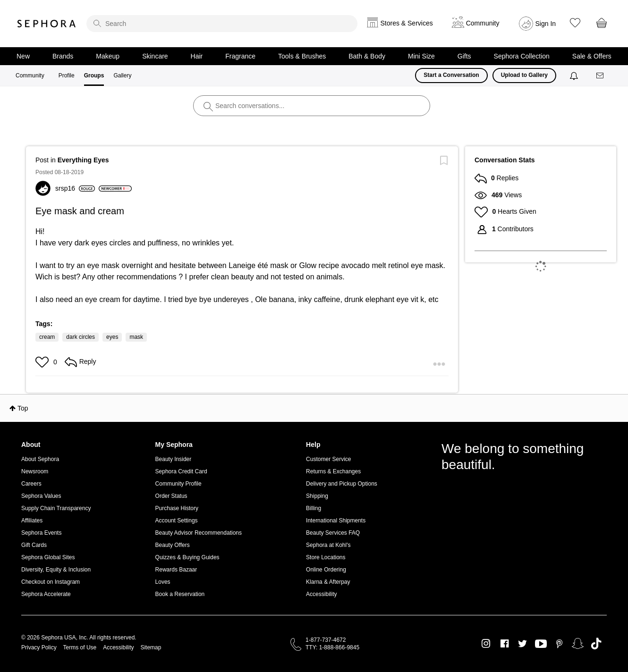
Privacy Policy (39, 647)
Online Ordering (326, 570)
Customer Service (328, 459)
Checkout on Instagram (51, 582)
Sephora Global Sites (48, 557)
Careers (31, 484)
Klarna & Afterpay (328, 582)
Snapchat (578, 644)
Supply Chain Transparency (56, 508)
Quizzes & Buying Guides (187, 557)
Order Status (171, 496)
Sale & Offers (592, 56)
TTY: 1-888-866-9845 (332, 647)
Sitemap (151, 647)
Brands (63, 56)
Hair (197, 56)
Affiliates (32, 521)
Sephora (47, 24)
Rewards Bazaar (176, 570)
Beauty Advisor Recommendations (199, 533)
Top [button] (23, 408)
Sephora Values (41, 496)
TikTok (596, 644)
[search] (222, 24)
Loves (163, 582)
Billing (314, 508)
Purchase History (177, 508)
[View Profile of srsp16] (75, 188)
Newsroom (35, 471)
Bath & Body (367, 56)
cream (47, 337)
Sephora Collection (522, 56)
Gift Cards (34, 545)
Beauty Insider (174, 459)
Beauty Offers (173, 545)
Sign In (546, 24)
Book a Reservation (180, 594)
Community (30, 76)
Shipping (317, 496)
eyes (112, 337)
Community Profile (178, 484)
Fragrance (240, 56)
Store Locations (326, 557)
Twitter (522, 644)
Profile (67, 76)
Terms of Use (80, 647)
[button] (43, 362)
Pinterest (559, 644)
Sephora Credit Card (181, 471)
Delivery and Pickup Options (342, 484)
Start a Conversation (451, 75)
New (23, 56)
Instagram (486, 644)
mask (136, 337)
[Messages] (601, 76)
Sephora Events (41, 533)
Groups (94, 76)
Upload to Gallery (524, 75)
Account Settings (177, 521)
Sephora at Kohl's (328, 545)
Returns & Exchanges (333, 471)
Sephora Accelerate (46, 594)
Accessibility (321, 594)
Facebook (505, 644)
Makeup (108, 56)
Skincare (155, 56)
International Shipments (336, 521)
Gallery (122, 76)
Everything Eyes (83, 160)
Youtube (541, 644)
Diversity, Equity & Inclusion (56, 570)
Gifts (464, 56)
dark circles (81, 337)
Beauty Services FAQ (333, 533)
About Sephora (40, 459)
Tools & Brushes (302, 56)
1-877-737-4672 (326, 640)
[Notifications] (575, 76)
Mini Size (421, 56)
